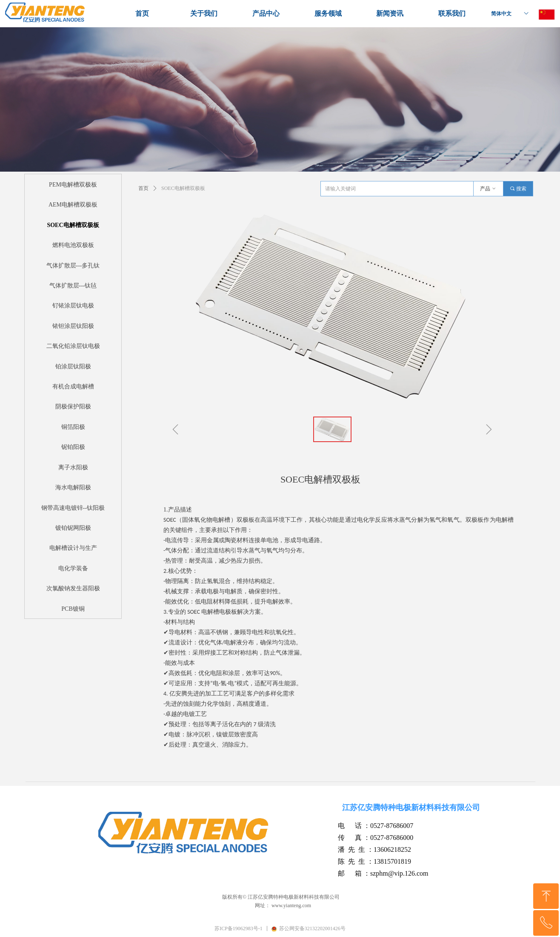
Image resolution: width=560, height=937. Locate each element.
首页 (143, 188)
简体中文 (501, 14)
